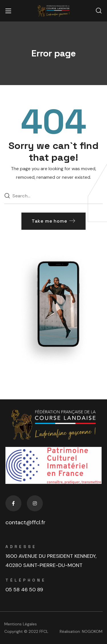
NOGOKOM (92, 631)
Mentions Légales (21, 624)
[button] (99, 11)
